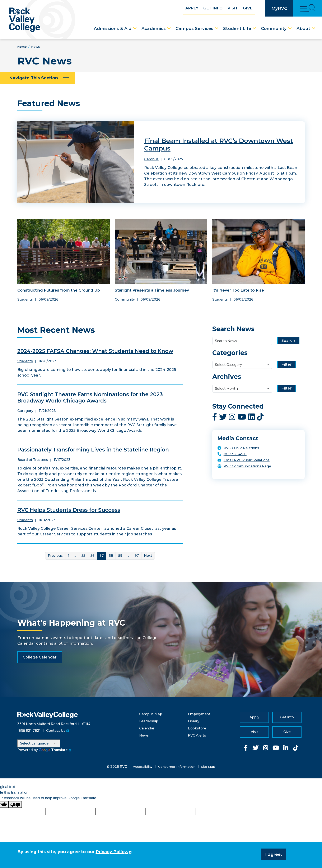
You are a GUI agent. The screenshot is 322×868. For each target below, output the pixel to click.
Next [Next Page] (148, 556)
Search (288, 341)
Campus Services (194, 28)
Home (22, 47)
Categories (230, 353)
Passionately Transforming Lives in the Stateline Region (93, 450)
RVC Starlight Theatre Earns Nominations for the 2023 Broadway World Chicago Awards (90, 397)
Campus (151, 159)
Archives (227, 377)
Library (194, 721)
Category (25, 411)
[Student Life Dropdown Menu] (255, 28)
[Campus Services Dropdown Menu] (217, 28)
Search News (233, 329)
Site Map (208, 767)
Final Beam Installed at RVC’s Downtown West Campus (219, 145)
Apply (192, 8)
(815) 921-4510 (235, 454)
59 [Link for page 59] (120, 556)
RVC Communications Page (247, 466)
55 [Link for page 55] (83, 556)
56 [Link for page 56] (92, 556)
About (303, 28)
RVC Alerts (197, 735)
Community (274, 28)
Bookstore (197, 728)
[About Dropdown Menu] (314, 28)
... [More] (75, 556)
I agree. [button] (274, 854)
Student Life (237, 28)
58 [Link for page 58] (111, 556)
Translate (53, 750)
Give (248, 8)
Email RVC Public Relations (247, 460)
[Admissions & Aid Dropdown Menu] (135, 28)
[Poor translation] (15, 804)
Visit (233, 8)
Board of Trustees (33, 460)
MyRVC (279, 8)
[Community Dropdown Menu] (290, 28)
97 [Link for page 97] (137, 556)
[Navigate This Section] (38, 78)
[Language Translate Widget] (39, 743)
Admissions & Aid (113, 28)
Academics (154, 28)
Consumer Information (177, 767)
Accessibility (143, 767)
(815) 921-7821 (29, 731)
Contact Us (56, 731)
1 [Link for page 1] (69, 556)
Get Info (213, 8)
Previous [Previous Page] (55, 556)
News (144, 735)
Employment (199, 714)
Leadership (149, 721)
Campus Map (151, 714)
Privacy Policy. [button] (112, 852)
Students (25, 299)
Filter (287, 364)
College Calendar (40, 657)
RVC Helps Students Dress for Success (69, 510)
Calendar (147, 728)
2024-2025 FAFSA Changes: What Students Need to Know (95, 351)
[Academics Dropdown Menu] (169, 28)
